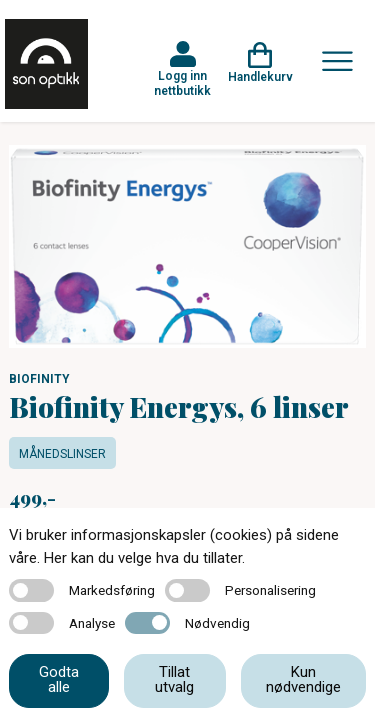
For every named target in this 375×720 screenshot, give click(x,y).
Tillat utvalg (174, 679)
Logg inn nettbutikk (182, 83)
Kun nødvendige (303, 679)
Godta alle (59, 679)
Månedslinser (62, 454)
